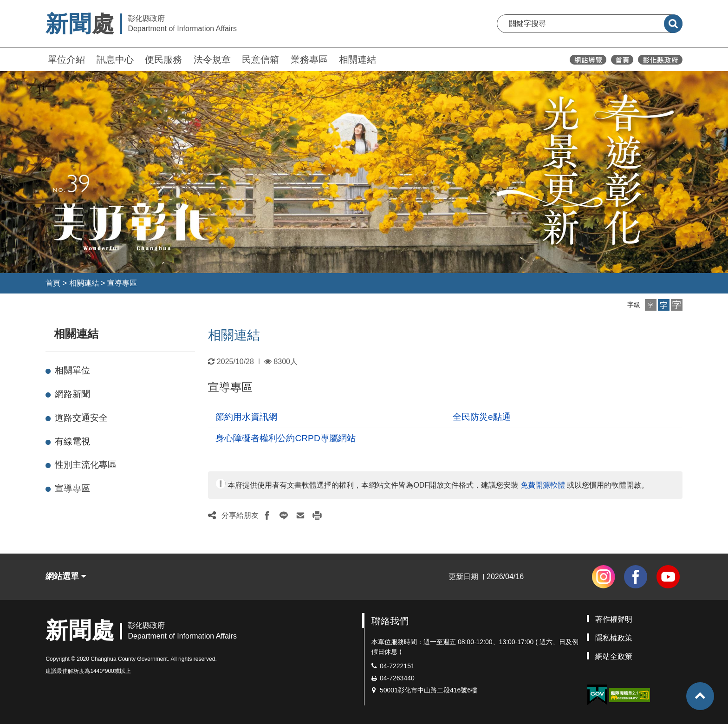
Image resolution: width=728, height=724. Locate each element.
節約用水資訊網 (246, 417)
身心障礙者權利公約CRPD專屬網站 (285, 438)
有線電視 (72, 441)
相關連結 (357, 59)
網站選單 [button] (66, 576)
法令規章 (212, 59)
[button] (651, 305)
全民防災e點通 (482, 417)
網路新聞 (72, 394)
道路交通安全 (81, 418)
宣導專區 (122, 283)
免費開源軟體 (543, 485)
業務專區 (309, 59)
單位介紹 (66, 59)
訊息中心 (115, 59)
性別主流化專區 (86, 465)
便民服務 (163, 59)
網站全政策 (614, 656)
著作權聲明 (614, 619)
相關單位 (72, 370)
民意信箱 (260, 59)
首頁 (53, 283)
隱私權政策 (614, 638)
